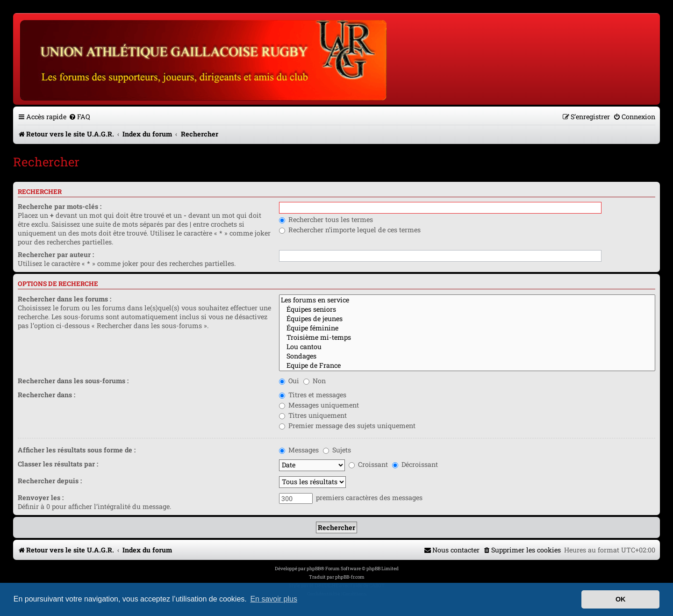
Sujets (337, 450)
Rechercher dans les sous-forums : (73, 381)
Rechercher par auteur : (56, 254)
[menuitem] (79, 117)
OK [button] (621, 599)
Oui (289, 381)
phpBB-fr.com (350, 577)
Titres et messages (313, 395)
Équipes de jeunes (467, 319)
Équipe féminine (467, 328)
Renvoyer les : (41, 498)
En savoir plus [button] (274, 599)
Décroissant (415, 464)
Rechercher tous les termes (326, 219)
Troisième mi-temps (467, 337)
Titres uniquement (313, 415)
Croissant (368, 464)
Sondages (467, 356)
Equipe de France (467, 365)
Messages (299, 450)
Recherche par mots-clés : (60, 206)
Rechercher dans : (47, 395)
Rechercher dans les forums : (64, 299)
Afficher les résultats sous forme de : (77, 450)
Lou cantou (467, 347)
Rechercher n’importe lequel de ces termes (350, 230)
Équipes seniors (467, 309)
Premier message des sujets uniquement (347, 426)
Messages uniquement (319, 405)
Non (315, 381)
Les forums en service (467, 300)
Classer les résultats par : (58, 464)
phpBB (314, 569)
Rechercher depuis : (50, 481)
